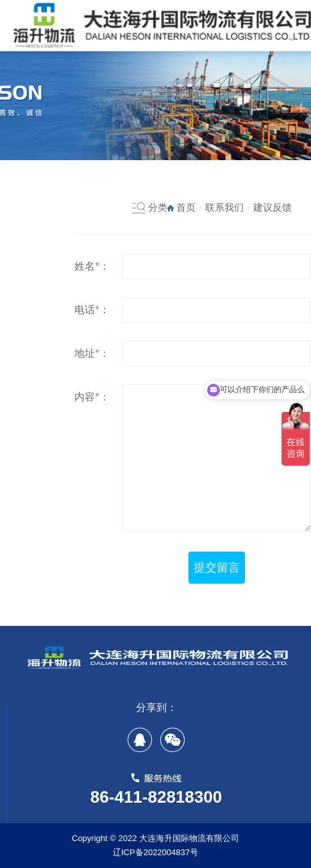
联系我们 (224, 207)
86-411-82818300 (156, 797)
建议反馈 (273, 207)
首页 (186, 207)
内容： (92, 397)
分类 (158, 207)
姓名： (92, 266)
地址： (92, 353)
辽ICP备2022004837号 (155, 852)
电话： (92, 310)
